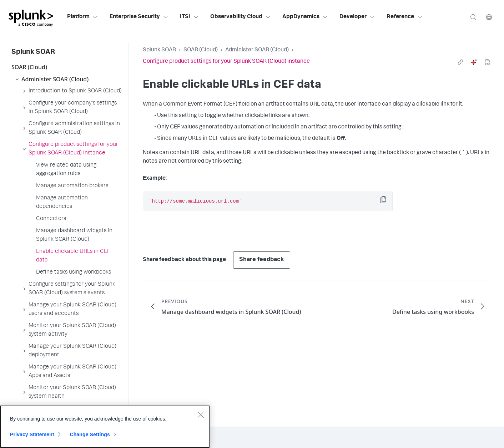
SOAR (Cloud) (201, 50)
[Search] (473, 17)
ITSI (189, 17)
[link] (460, 62)
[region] (105, 427)
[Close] (201, 414)
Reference (405, 17)
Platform (83, 17)
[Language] (489, 17)
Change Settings (90, 434)
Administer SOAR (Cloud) (257, 50)
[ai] (474, 62)
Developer (357, 17)
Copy (388, 202)
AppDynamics (305, 17)
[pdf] (488, 62)
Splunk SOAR (159, 50)
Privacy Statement (32, 434)
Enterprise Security (139, 17)
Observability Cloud (241, 17)
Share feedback (262, 260)
